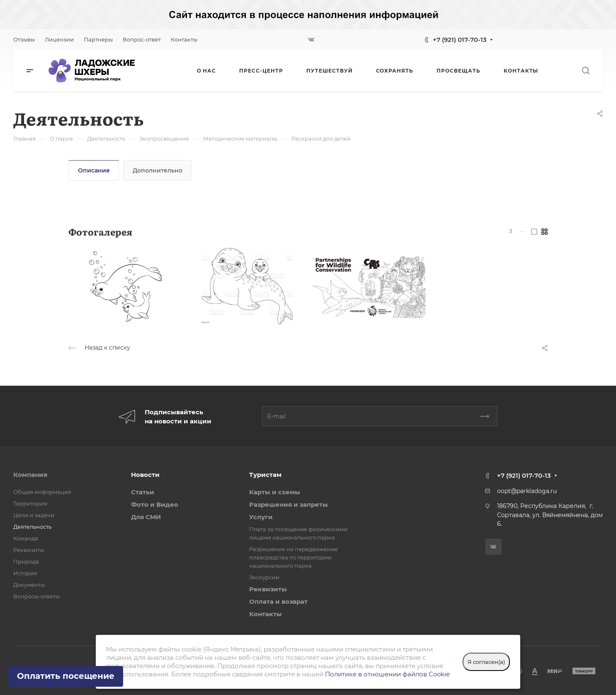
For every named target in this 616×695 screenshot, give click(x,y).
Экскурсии (264, 577)
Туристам (265, 475)
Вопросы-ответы (36, 596)
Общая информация (42, 492)
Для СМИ (146, 517)
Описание (94, 170)
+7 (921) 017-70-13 (460, 40)
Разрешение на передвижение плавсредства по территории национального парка (293, 557)
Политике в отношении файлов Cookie (387, 674)
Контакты (266, 614)
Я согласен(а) (486, 662)
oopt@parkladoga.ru (527, 491)
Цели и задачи (34, 515)
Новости (145, 475)
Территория (30, 503)
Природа (26, 561)
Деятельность (32, 527)
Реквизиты (29, 550)
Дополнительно (158, 170)
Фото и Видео (155, 504)
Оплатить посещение (66, 676)
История (25, 573)
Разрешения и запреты (289, 504)
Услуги (261, 517)
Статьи (143, 492)
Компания (30, 475)
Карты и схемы (275, 492)
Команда (26, 538)
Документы (29, 585)
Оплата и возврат (278, 601)
